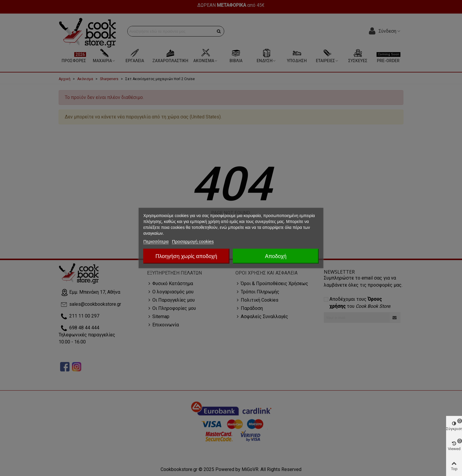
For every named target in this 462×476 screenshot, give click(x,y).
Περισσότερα (156, 241)
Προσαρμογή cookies (193, 241)
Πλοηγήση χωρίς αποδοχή (186, 256)
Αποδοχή (276, 256)
